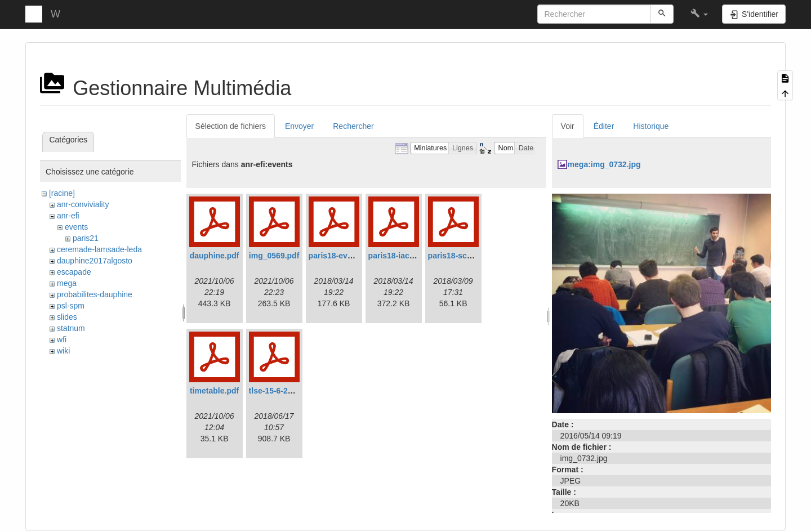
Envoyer (299, 126)
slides (67, 317)
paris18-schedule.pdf (467, 256)
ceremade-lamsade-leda (99, 249)
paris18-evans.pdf (342, 256)
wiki (63, 351)
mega (67, 283)
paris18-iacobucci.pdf (409, 256)
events (76, 227)
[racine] (62, 193)
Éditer (604, 126)
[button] (699, 14)
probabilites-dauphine (95, 294)
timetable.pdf (214, 391)
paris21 (86, 238)
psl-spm (71, 306)
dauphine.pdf (215, 256)
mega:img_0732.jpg (604, 164)
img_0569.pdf (274, 256)
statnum (71, 328)
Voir (568, 126)
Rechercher (353, 126)
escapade (74, 272)
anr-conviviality (83, 204)
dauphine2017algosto (95, 261)
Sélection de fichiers (231, 126)
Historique (651, 126)
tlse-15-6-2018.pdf (282, 391)
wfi (62, 339)
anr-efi (68, 216)
